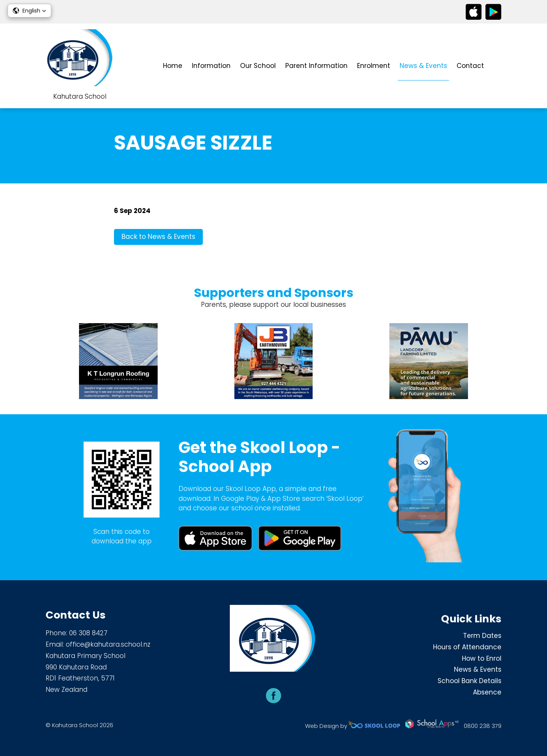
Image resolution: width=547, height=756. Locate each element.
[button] (29, 11)
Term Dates (482, 636)
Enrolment (374, 66)
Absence (487, 692)
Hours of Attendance (467, 647)
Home (173, 66)
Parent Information (316, 66)
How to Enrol (482, 658)
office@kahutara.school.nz (108, 644)
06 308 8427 (88, 633)
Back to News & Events (158, 237)
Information (211, 66)
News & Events (423, 66)
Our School (258, 66)
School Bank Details (470, 681)
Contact (470, 66)
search (497, 66)
